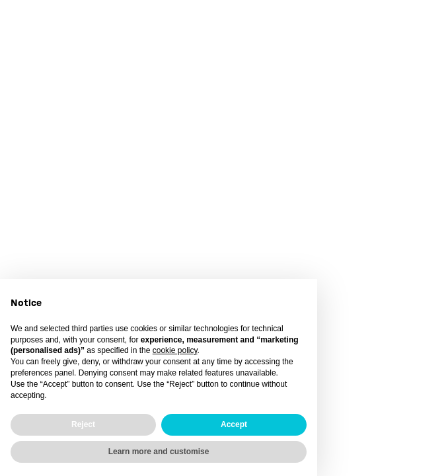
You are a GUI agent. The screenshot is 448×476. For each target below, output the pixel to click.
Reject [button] (83, 424)
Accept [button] (234, 424)
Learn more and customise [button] (159, 452)
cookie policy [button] (175, 350)
